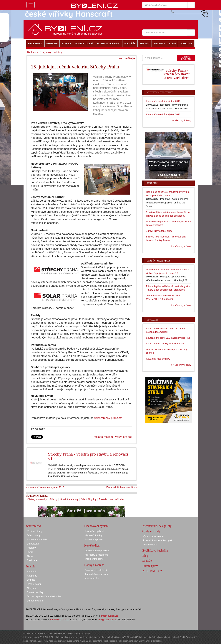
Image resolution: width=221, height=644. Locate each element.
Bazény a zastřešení (96, 570)
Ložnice (31, 580)
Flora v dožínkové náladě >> (122, 487)
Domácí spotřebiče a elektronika (44, 596)
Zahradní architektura (97, 574)
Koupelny (32, 576)
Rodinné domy (35, 531)
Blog (145, 556)
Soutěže (147, 561)
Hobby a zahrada (94, 565)
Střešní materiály (69, 499)
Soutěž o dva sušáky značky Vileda (165, 344)
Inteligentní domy (94, 559)
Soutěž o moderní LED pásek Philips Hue (168, 338)
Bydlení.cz (33, 52)
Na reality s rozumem (96, 555)
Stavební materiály (37, 539)
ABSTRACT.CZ (152, 571)
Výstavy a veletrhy (37, 499)
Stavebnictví (34, 526)
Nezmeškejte (117, 499)
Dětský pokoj (34, 584)
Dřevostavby (34, 535)
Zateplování (33, 544)
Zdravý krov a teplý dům (159, 231)
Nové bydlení (92, 546)
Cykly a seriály (151, 531)
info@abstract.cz (107, 619)
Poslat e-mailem (103, 437)
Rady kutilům (92, 578)
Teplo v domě (150, 545)
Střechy (54, 499)
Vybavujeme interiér (154, 536)
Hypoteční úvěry (94, 535)
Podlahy (31, 548)
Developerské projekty (97, 551)
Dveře (30, 552)
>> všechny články (181, 120)
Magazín (152, 320)
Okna (30, 556)
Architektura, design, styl (157, 526)
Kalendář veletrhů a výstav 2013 (163, 114)
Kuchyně (32, 571)
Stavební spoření (94, 539)
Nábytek (31, 588)
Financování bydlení (96, 526)
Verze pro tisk (124, 437)
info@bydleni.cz (110, 616)
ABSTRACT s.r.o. (59, 619)
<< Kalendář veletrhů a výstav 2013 (45, 487)
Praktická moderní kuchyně (158, 540)
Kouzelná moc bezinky (158, 359)
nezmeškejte (127, 58)
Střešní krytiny (89, 499)
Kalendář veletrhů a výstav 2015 (163, 101)
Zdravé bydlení (35, 601)
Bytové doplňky (35, 592)
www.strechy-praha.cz (108, 418)
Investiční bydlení (94, 531)
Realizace (32, 560)
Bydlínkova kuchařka (155, 551)
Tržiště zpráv (150, 566)
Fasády (103, 499)
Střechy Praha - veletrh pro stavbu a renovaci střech (88, 456)
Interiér (31, 566)
